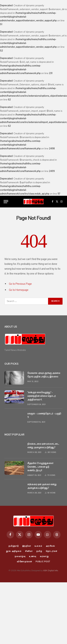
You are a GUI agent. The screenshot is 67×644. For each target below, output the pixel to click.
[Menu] (6, 202)
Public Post (43, 562)
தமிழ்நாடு (13, 546)
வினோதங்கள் (24, 562)
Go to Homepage (19, 290)
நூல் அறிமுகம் (14, 551)
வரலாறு (44, 556)
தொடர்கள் (52, 551)
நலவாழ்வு (20, 556)
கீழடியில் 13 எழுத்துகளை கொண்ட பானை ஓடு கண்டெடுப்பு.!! (40, 467)
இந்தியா (27, 546)
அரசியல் (50, 546)
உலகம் (38, 546)
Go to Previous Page (20, 284)
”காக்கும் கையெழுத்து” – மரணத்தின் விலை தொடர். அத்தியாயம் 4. (42, 396)
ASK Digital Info (51, 570)
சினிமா (29, 551)
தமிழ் (39, 551)
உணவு (33, 556)
